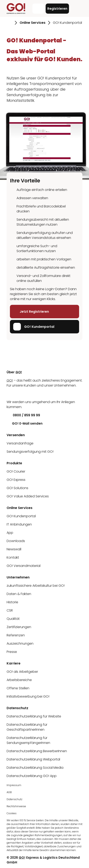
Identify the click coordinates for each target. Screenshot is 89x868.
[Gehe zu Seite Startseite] (9, 23)
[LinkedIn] (10, 394)
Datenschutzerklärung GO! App (32, 776)
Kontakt (13, 557)
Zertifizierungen (19, 627)
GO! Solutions (17, 488)
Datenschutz (14, 799)
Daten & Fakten (19, 594)
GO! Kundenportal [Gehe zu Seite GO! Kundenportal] (67, 23)
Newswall (14, 549)
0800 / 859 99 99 (23, 415)
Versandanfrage (20, 443)
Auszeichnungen (20, 644)
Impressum (14, 785)
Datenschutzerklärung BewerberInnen (37, 751)
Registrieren (57, 9)
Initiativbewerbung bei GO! (28, 696)
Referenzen (16, 635)
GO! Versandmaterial (24, 566)
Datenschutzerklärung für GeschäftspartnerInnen (27, 727)
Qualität (13, 619)
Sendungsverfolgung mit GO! (30, 452)
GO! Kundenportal (34, 327)
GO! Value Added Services (28, 496)
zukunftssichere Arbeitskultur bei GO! (36, 586)
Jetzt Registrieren (31, 312)
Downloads (16, 541)
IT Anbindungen (19, 524)
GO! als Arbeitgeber (22, 672)
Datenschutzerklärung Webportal (33, 759)
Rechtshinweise (16, 806)
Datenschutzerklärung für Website (34, 716)
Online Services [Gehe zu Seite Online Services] (33, 23)
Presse (12, 652)
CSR (10, 610)
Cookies (12, 813)
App (10, 533)
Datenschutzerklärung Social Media (35, 768)
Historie (12, 602)
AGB (9, 792)
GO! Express (16, 480)
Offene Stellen (18, 688)
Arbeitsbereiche (19, 680)
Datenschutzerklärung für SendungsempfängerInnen (28, 740)
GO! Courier (16, 471)
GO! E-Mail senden (25, 423)
